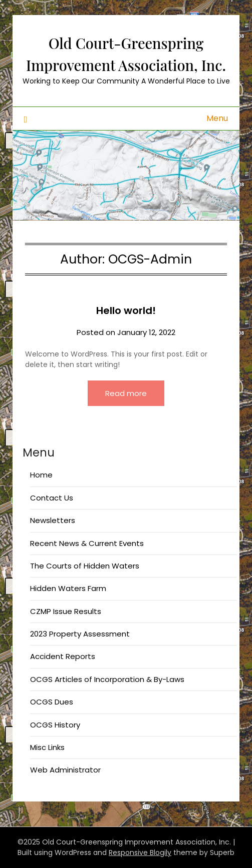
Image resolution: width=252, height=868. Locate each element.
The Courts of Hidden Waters (85, 566)
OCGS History (55, 725)
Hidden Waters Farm (68, 588)
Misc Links (47, 747)
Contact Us (52, 498)
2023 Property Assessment (80, 634)
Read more (126, 393)
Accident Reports (63, 656)
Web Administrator (65, 770)
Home (41, 475)
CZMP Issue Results (66, 611)
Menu (217, 118)
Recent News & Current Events (87, 543)
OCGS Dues (52, 702)
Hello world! (126, 310)
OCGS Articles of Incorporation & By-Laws (107, 679)
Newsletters (53, 520)
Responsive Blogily (140, 852)
